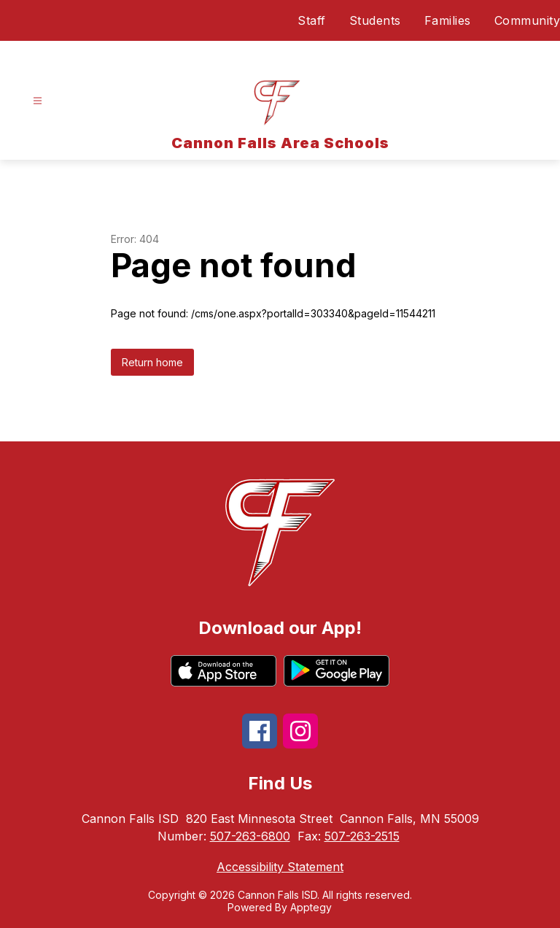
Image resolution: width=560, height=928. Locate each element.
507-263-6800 (250, 836)
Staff (312, 20)
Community (528, 20)
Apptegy (311, 907)
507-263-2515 (362, 836)
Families (448, 20)
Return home (152, 362)
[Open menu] (38, 101)
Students (375, 20)
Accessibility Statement (280, 867)
